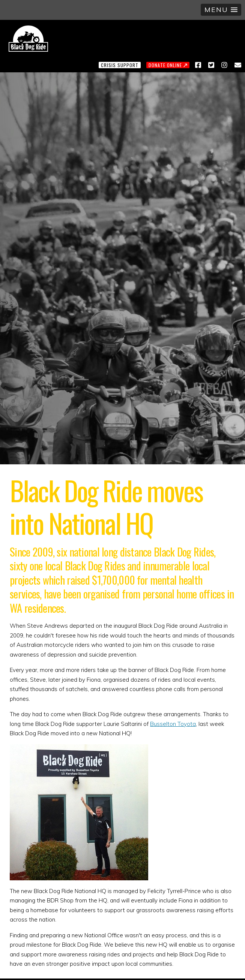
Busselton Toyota (173, 724)
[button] (221, 10)
